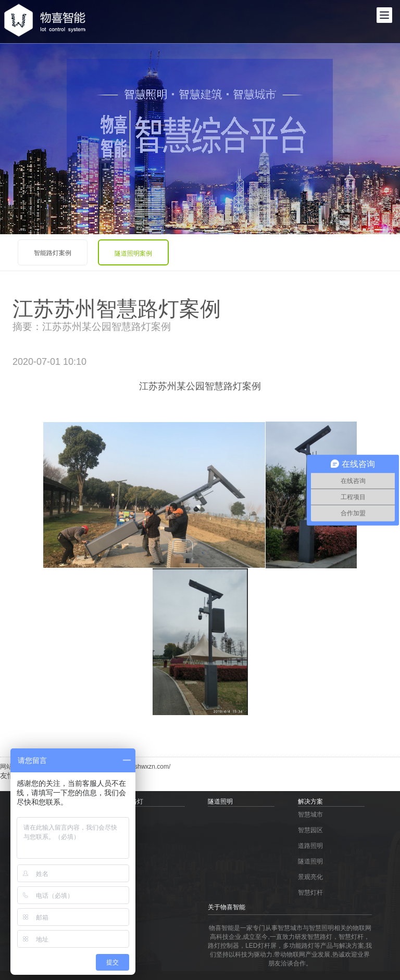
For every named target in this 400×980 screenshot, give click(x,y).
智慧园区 (310, 830)
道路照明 (310, 846)
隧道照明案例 (133, 253)
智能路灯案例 (53, 253)
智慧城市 (310, 814)
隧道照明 (310, 861)
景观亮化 (310, 877)
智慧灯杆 (310, 893)
